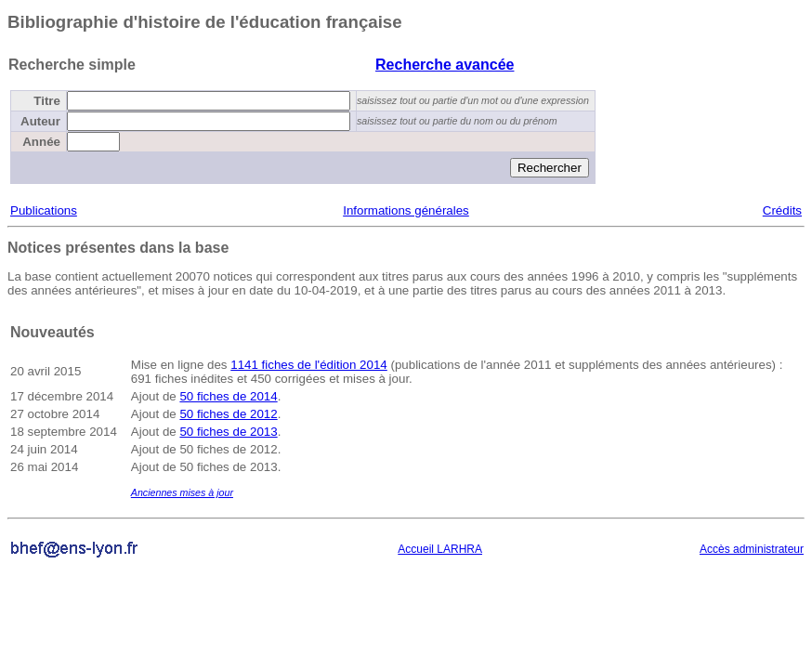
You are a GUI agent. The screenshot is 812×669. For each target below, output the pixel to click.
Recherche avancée (445, 65)
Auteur (40, 121)
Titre (47, 101)
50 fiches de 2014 (228, 396)
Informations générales (406, 210)
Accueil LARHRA (440, 549)
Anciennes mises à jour (182, 492)
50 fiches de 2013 (228, 432)
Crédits (782, 210)
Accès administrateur (752, 549)
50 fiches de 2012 (228, 414)
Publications (44, 210)
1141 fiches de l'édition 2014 (309, 365)
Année (41, 142)
